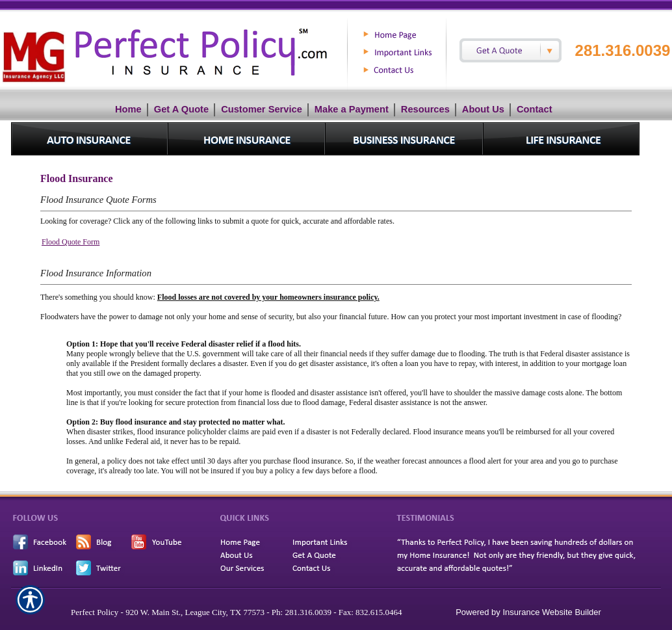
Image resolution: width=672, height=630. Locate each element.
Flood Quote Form (71, 242)
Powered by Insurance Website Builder (528, 612)
